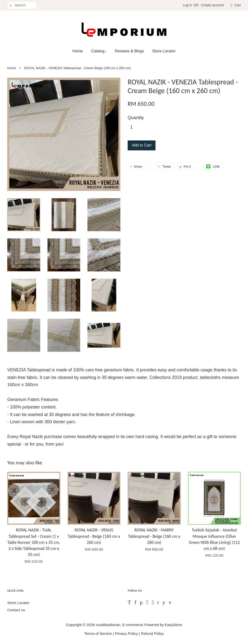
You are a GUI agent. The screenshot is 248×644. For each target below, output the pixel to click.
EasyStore (174, 625)
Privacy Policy (126, 633)
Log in (187, 5)
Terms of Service (98, 633)
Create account (213, 5)
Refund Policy (152, 633)
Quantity (136, 118)
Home (78, 51)
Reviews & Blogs (129, 51)
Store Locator (164, 51)
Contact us (16, 610)
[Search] (22, 5)
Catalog (99, 51)
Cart (238, 5)
